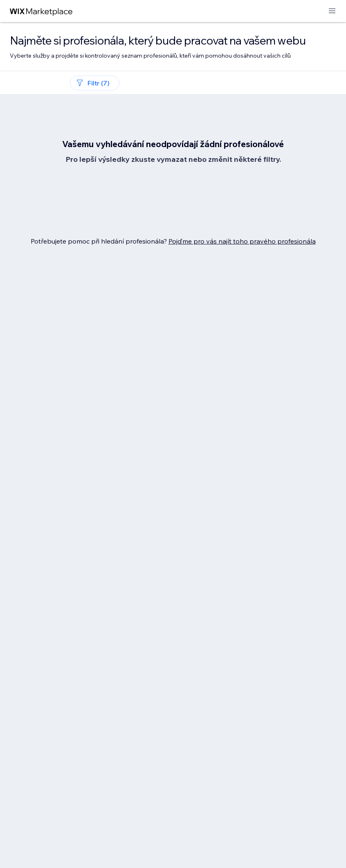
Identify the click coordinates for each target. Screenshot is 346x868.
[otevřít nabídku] (332, 11)
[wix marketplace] (41, 11)
